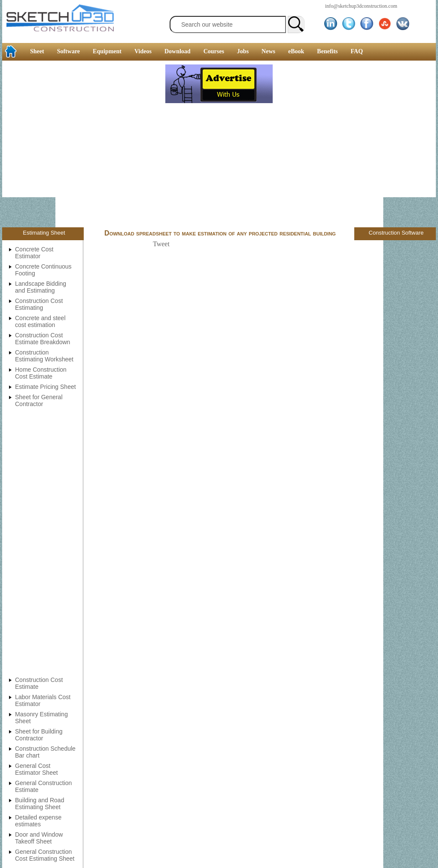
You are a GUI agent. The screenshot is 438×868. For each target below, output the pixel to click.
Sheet (37, 51)
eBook (296, 51)
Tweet (161, 244)
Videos (143, 51)
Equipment (107, 51)
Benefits (327, 51)
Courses (214, 51)
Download (178, 51)
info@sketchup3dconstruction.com (361, 6)
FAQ (357, 51)
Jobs (243, 51)
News (268, 51)
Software (68, 51)
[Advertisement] (83, 145)
